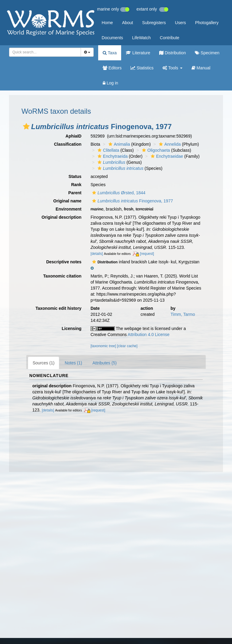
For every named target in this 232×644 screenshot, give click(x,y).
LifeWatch (141, 38)
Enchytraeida (112, 156)
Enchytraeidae (166, 156)
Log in (110, 83)
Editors (112, 68)
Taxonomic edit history (58, 308)
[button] (26, 126)
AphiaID (74, 136)
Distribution (172, 53)
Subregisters (154, 23)
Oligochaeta (155, 150)
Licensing (71, 328)
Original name (67, 201)
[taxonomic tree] (103, 346)
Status (75, 176)
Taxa (110, 53)
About (128, 23)
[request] (147, 254)
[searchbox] (43, 52)
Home (107, 23)
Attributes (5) (105, 363)
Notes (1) (73, 363)
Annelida (169, 144)
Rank (76, 185)
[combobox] (45, 52)
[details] (97, 254)
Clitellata (108, 150)
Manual (201, 68)
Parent (75, 193)
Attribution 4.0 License (149, 335)
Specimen (207, 53)
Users (180, 23)
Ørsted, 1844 (118, 193)
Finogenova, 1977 (132, 201)
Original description (61, 217)
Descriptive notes (64, 262)
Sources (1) (43, 363)
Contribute (170, 38)
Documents (113, 38)
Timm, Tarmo (183, 314)
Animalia (119, 144)
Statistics (142, 68)
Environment (69, 209)
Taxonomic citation (62, 276)
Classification (68, 144)
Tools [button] (172, 68)
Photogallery (207, 23)
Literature (138, 53)
